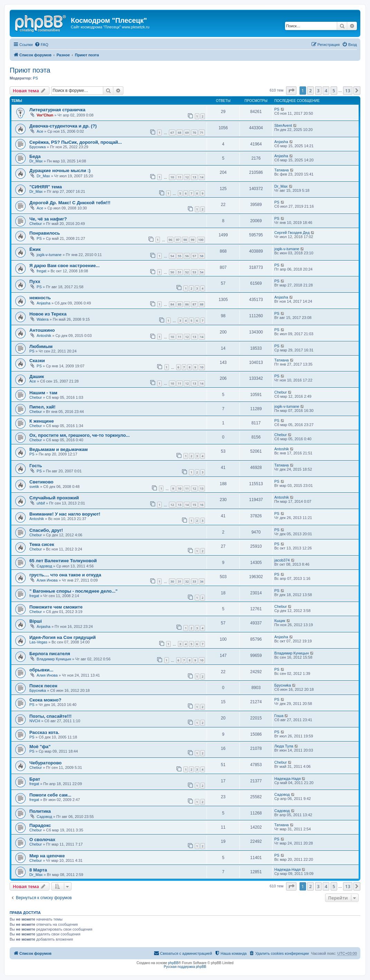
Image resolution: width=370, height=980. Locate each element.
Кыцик (280, 621)
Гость (36, 466)
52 (187, 272)
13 (194, 177)
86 (187, 304)
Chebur (36, 224)
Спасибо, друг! (46, 530)
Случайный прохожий (54, 498)
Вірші (36, 621)
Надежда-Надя (287, 779)
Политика (40, 811)
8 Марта (38, 870)
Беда (35, 156)
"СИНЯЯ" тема (46, 187)
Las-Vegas (38, 642)
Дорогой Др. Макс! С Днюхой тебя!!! (70, 203)
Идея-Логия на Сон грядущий (63, 637)
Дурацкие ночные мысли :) (60, 171)
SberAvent (283, 125)
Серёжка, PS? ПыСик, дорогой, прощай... (76, 142)
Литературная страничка (57, 110)
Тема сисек (42, 544)
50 (172, 272)
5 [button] (334, 91)
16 (202, 505)
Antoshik (44, 336)
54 (172, 256)
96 (170, 240)
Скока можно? (45, 700)
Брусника (37, 147)
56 (187, 256)
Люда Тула (284, 746)
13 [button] (348, 91)
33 (194, 581)
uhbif (41, 503)
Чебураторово (45, 763)
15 (194, 505)
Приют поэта (30, 70)
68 (180, 133)
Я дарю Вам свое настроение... (64, 266)
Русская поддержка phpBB (185, 967)
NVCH (35, 721)
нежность (40, 298)
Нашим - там (43, 393)
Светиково (41, 482)
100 (201, 240)
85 (180, 304)
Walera (42, 319)
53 (194, 272)
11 (180, 177)
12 (187, 177)
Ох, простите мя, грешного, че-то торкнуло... (79, 435)
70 (194, 133)
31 (180, 581)
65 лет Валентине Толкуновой (63, 561)
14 (202, 177)
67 (172, 133)
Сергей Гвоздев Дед (292, 233)
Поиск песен (43, 686)
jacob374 (282, 560)
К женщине (42, 421)
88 (202, 304)
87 (194, 304)
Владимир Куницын (54, 659)
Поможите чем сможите (56, 607)
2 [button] (310, 91)
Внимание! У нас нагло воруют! (65, 514)
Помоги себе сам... (50, 795)
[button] (291, 91)
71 (202, 133)
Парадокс (40, 825)
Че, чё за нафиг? (48, 219)
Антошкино (42, 330)
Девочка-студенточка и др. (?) (63, 126)
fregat (41, 271)
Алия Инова (47, 580)
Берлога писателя (50, 654)
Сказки (37, 361)
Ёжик (35, 249)
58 (202, 256)
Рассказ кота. (44, 732)
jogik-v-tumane (49, 255)
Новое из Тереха (48, 314)
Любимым (41, 346)
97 (178, 240)
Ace (40, 131)
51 (180, 272)
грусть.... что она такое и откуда (65, 575)
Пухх (35, 281)
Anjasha (281, 142)
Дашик (37, 376)
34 (202, 581)
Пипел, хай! (42, 407)
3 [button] (318, 91)
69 (187, 133)
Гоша (279, 716)
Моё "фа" (40, 747)
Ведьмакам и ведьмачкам (59, 449)
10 (172, 177)
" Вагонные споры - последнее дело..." (73, 591)
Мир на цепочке (47, 856)
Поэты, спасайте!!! (50, 716)
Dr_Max (36, 161)
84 (172, 304)
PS (35, 78)
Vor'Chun (45, 115)
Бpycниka (38, 690)
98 (185, 240)
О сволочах (42, 840)
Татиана (282, 170)
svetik (34, 487)
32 (187, 581)
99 (192, 240)
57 (194, 256)
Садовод (44, 566)
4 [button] (326, 91)
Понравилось (45, 233)
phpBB (173, 963)
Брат (35, 779)
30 (172, 581)
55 (180, 256)
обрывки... (41, 670)
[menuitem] (41, 45)
